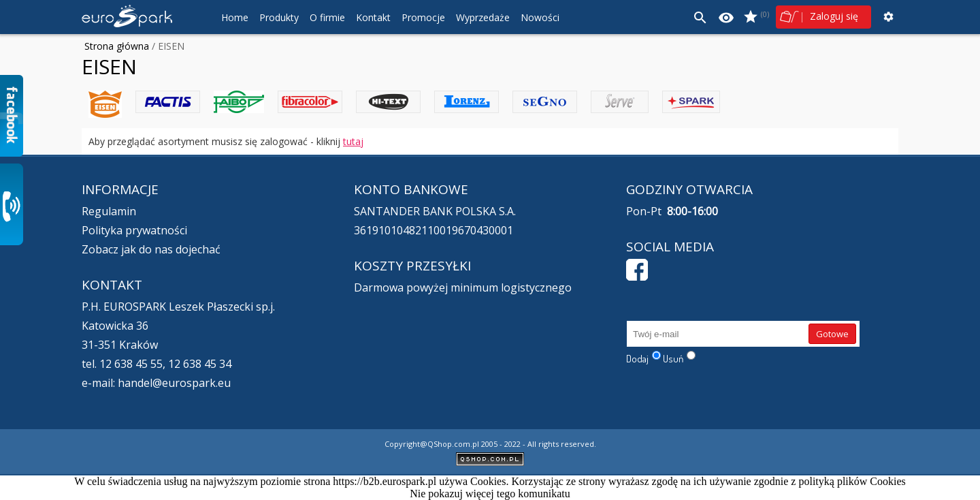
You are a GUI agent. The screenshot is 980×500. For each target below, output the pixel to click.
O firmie (327, 17)
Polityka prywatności (134, 230)
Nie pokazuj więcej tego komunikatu (490, 494)
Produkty (279, 17)
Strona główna (117, 46)
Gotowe (832, 334)
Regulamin (109, 211)
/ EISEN (167, 46)
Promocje (423, 17)
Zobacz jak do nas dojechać (151, 249)
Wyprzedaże (483, 17)
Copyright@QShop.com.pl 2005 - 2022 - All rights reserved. (490, 444)
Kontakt (373, 17)
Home (235, 17)
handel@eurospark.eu (174, 383)
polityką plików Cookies (852, 481)
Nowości (540, 17)
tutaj (353, 141)
